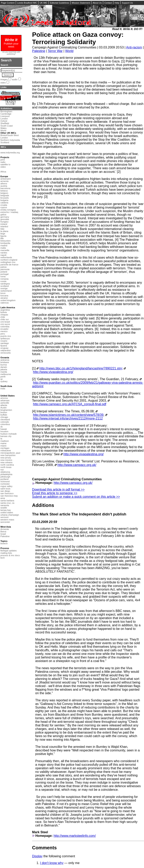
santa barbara (7, 501)
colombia (5, 327)
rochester (5, 484)
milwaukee (6, 450)
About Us (97, 3)
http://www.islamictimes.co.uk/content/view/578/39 (68, 415)
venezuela (5, 353)
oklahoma (5, 472)
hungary (4, 222)
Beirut (3, 532)
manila (4, 372)
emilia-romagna (8, 210)
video (3, 83)
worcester (5, 522)
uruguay (4, 348)
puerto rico (6, 336)
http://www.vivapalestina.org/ (53, 372)
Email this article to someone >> (55, 493)
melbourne (6, 374)
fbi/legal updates (8, 551)
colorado (5, 422)
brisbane (5, 362)
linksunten (5, 241)
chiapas (4, 315)
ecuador (4, 329)
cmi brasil (5, 322)
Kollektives (6, 108)
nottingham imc (8, 262)
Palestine (39, 51)
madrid (4, 246)
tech (2, 558)
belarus (4, 191)
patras (3, 267)
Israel (3, 534)
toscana (4, 296)
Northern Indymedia (10, 140)
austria (4, 186)
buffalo (4, 415)
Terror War (55, 51)
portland (4, 479)
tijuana (4, 346)
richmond (5, 481)
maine (3, 443)
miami (3, 446)
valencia (4, 303)
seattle (4, 508)
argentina (5, 310)
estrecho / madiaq (9, 212)
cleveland (5, 420)
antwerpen (6, 179)
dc (2, 427)
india (3, 389)
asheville (5, 403)
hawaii (4, 429)
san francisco (7, 493)
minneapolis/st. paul (10, 453)
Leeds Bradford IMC (27, 3)
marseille (5, 250)
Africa (3, 172)
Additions (43, 505)
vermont (4, 517)
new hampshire (8, 455)
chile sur (5, 319)
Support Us (127, 3)
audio (15, 79)
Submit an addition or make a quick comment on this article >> (76, 497)
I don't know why (52, 863)
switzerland (6, 291)
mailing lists (6, 553)
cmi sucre (5, 324)
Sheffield (5, 123)
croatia (4, 205)
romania (4, 279)
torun (3, 293)
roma (3, 276)
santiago (5, 343)
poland (4, 272)
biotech (4, 543)
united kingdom (8, 300)
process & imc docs (10, 555)
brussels (5, 198)
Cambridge (6, 114)
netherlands (6, 257)
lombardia (5, 243)
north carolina (7, 465)
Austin (3, 408)
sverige (4, 288)
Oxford (4, 121)
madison (5, 441)
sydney (4, 381)
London (4, 119)
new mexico (6, 460)
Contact (108, 3)
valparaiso (5, 350)
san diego (5, 491)
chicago (4, 417)
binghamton (6, 410)
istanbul (4, 226)
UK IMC (43, 3)
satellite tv (5, 164)
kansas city (6, 436)
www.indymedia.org (10, 153)
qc (2, 379)
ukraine (4, 298)
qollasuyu (5, 338)
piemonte (5, 269)
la (1, 439)
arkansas (5, 400)
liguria (3, 236)
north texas (6, 467)
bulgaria (4, 200)
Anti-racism (134, 47)
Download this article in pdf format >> (58, 490)
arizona (4, 398)
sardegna (5, 284)
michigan (5, 448)
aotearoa (5, 360)
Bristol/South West (10, 135)
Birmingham (6, 111)
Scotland (5, 142)
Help (117, 3)
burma (4, 365)
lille (2, 238)
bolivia (4, 312)
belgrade (5, 195)
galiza (3, 215)
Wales (3, 128)
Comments (44, 848)
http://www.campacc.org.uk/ (77, 465)
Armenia (5, 529)
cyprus (4, 207)
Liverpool (5, 116)
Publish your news (11, 43)
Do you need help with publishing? (11, 53)
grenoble (5, 219)
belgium (4, 193)
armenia (4, 181)
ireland (4, 224)
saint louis (5, 489)
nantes (4, 253)
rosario (4, 341)
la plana (4, 231)
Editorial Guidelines (60, 3)
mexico (4, 331)
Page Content (8, 3)
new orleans (6, 462)
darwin (4, 367)
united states (7, 512)
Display (37, 856)
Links (3, 87)
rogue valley (6, 486)
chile (3, 317)
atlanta (4, 405)
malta (3, 248)
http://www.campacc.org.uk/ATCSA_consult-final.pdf (70, 404)
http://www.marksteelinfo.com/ (75, 836)
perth (3, 377)
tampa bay (6, 510)
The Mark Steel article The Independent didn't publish (79, 514)
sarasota (5, 505)
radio (3, 162)
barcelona (5, 188)
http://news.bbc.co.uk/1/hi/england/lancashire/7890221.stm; (81, 368)
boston (4, 412)
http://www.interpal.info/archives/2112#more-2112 (68, 418)
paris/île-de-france (9, 265)
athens (4, 184)
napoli (3, 255)
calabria (4, 203)
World (69, 51)
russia (3, 281)
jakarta (4, 369)
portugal (4, 274)
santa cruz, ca (7, 503)
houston (4, 431)
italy (2, 229)
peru (3, 334)
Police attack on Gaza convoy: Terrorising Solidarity (78, 38)
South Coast (7, 126)
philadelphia (6, 474)
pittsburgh (5, 477)
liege (3, 234)
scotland (5, 286)
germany (5, 217)
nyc (2, 470)
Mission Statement (81, 3)
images (4, 79)
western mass (7, 520)
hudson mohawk (8, 434)
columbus (5, 424)
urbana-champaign (10, 515)
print (3, 160)
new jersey (6, 458)
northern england (9, 260)
